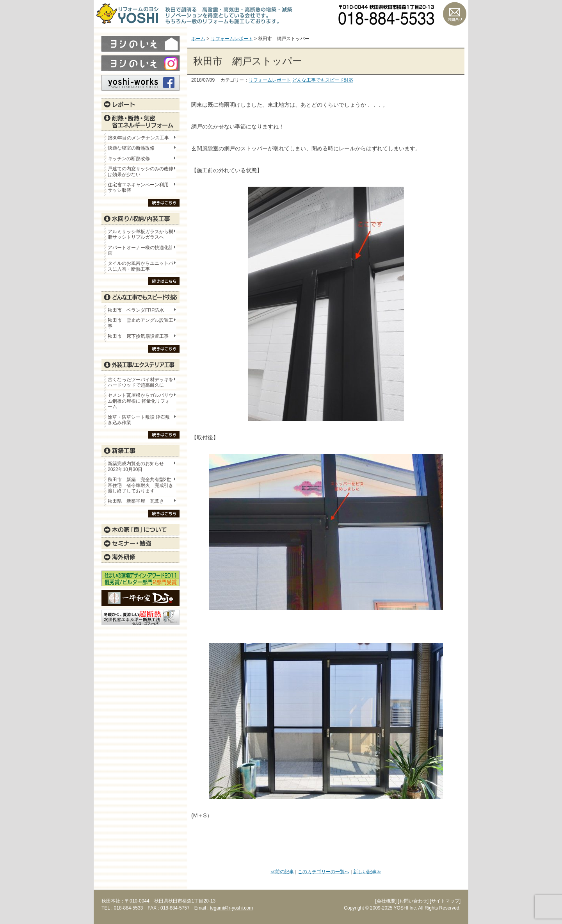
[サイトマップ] (445, 901)
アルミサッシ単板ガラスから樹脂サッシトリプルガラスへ (140, 234)
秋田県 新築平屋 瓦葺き (136, 501)
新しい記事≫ (367, 872)
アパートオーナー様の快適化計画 (140, 250)
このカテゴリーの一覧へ (324, 872)
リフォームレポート (270, 80)
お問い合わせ (455, 14)
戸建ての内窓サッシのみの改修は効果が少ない (140, 171)
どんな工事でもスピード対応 (323, 80)
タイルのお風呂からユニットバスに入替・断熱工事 (140, 266)
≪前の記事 (282, 872)
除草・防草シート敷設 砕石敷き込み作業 (139, 420)
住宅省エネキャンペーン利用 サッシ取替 (140, 187)
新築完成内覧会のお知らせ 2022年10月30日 (136, 466)
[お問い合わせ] (413, 901)
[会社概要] (386, 901)
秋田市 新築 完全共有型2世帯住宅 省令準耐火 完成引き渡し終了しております (140, 485)
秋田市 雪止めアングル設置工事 (140, 323)
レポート (140, 104)
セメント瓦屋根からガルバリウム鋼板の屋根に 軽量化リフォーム (140, 401)
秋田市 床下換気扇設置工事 (138, 336)
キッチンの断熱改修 (131, 159)
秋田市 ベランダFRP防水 (136, 310)
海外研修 (140, 557)
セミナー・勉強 (140, 543)
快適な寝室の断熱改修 (131, 148)
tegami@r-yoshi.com (231, 908)
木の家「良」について (140, 530)
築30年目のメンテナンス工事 (138, 138)
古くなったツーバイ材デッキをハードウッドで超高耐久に (140, 382)
